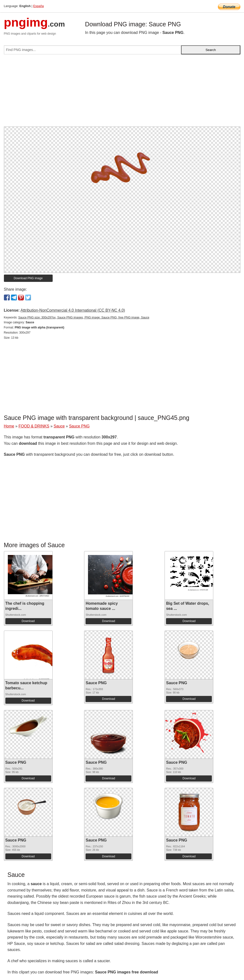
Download (28, 621)
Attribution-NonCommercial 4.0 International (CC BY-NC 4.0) (73, 310)
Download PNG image (28, 278)
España (38, 6)
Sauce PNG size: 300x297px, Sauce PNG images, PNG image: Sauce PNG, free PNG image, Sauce (84, 317)
